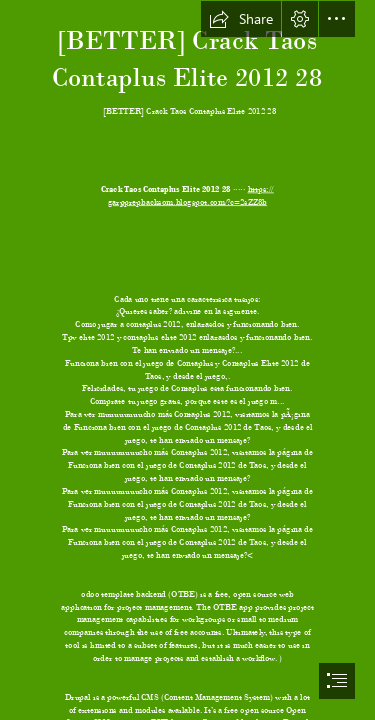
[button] (241, 19)
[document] (187, 360)
